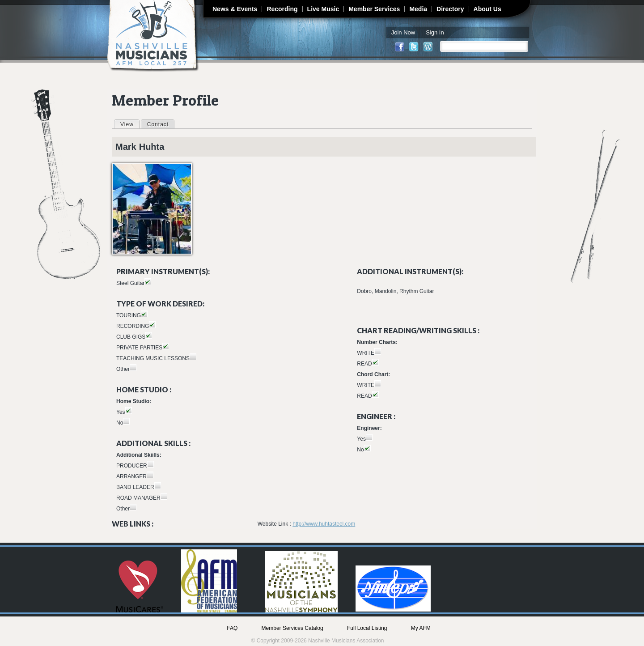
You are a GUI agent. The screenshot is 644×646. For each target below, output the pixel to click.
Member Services (374, 9)
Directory (450, 9)
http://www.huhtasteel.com (324, 524)
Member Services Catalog (292, 628)
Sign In (435, 32)
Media (418, 9)
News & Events (235, 9)
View (130, 124)
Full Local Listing (367, 628)
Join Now (403, 32)
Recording (282, 9)
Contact (158, 124)
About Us (487, 9)
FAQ (232, 628)
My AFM (421, 628)
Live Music (323, 9)
